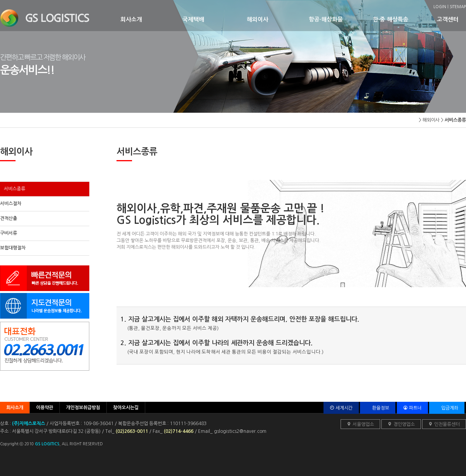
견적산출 (9, 218)
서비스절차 (11, 204)
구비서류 (9, 233)
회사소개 (151, 19)
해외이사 (278, 19)
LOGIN (440, 7)
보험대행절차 (13, 248)
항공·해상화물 (341, 19)
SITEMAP (458, 7)
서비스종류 (15, 189)
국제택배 (215, 19)
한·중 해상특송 (405, 19)
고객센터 (450, 19)
